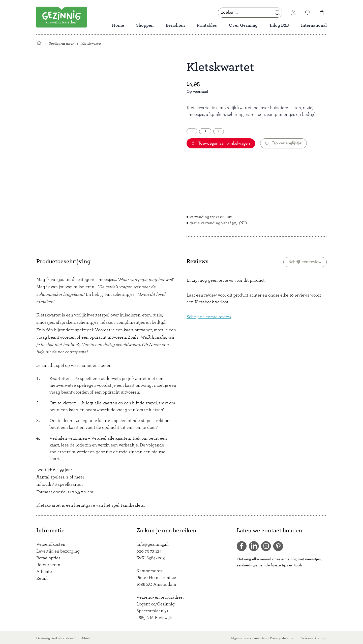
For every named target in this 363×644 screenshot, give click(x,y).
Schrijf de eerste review (209, 317)
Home (118, 25)
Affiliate (44, 572)
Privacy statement (283, 638)
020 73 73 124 (149, 551)
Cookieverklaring (313, 638)
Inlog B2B (279, 25)
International (314, 25)
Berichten (175, 25)
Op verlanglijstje (283, 143)
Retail (42, 578)
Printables (207, 25)
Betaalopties (48, 558)
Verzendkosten (51, 544)
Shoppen (145, 25)
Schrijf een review (305, 262)
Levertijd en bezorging (58, 551)
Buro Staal (82, 638)
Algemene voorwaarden (249, 638)
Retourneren (48, 565)
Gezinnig (43, 638)
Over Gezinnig (243, 25)
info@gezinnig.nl (153, 544)
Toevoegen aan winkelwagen (221, 143)
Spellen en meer (61, 43)
